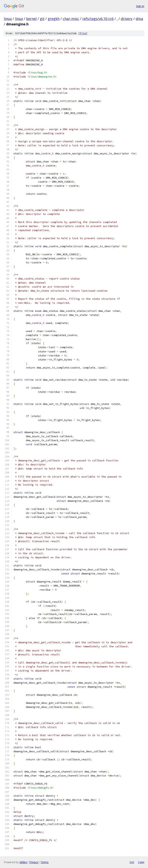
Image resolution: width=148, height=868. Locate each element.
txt (132, 862)
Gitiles (23, 862)
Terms (45, 862)
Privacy (34, 862)
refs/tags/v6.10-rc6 (98, 19)
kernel (31, 19)
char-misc (71, 19)
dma (139, 19)
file (83, 33)
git (42, 19)
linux (8, 19)
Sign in (140, 6)
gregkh (54, 19)
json (141, 862)
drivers (127, 19)
